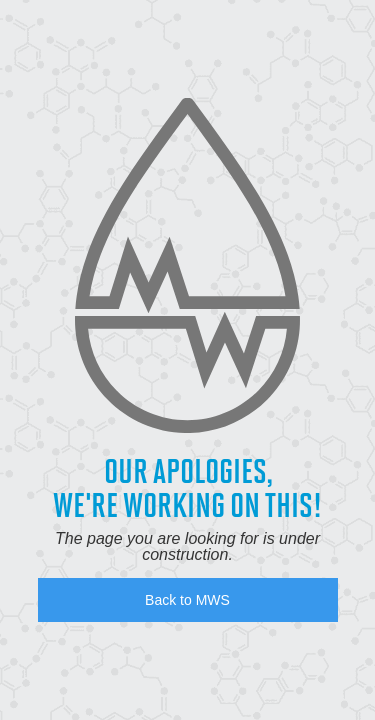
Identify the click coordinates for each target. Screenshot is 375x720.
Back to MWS (187, 600)
